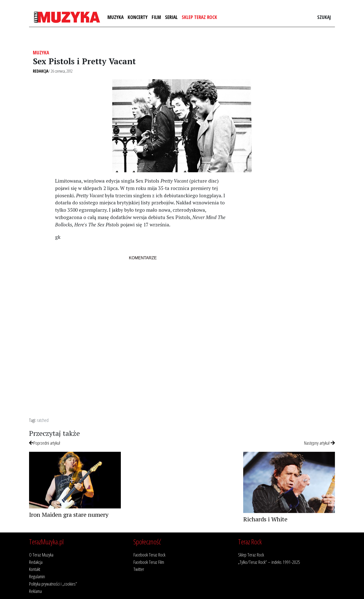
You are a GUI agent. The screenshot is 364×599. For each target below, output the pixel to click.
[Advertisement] (286, 261)
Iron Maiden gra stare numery (69, 515)
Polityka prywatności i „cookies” (53, 584)
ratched (43, 420)
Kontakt (35, 569)
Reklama (35, 591)
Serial (171, 17)
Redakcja (41, 71)
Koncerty (138, 17)
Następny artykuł (320, 443)
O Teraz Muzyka (41, 555)
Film (156, 17)
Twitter (139, 569)
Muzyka (116, 17)
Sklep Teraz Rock (199, 17)
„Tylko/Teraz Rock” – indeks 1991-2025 (269, 562)
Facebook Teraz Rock (149, 555)
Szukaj (324, 17)
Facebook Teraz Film (149, 562)
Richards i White (265, 519)
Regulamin (37, 576)
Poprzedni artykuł (45, 443)
